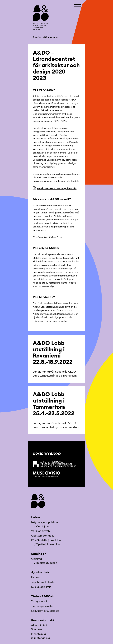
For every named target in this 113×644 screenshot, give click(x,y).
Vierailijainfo (44, 526)
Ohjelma (36, 559)
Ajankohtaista (42, 572)
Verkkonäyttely (41, 531)
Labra (36, 517)
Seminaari (39, 554)
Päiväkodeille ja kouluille (46, 540)
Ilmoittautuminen (46, 563)
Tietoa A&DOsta (43, 596)
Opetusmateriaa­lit (42, 536)
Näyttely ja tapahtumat (46, 522)
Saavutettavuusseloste (45, 611)
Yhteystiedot (39, 601)
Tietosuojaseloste (42, 606)
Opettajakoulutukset (49, 544)
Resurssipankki (43, 620)
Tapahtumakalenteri (44, 582)
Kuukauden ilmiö (41, 587)
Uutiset (36, 577)
